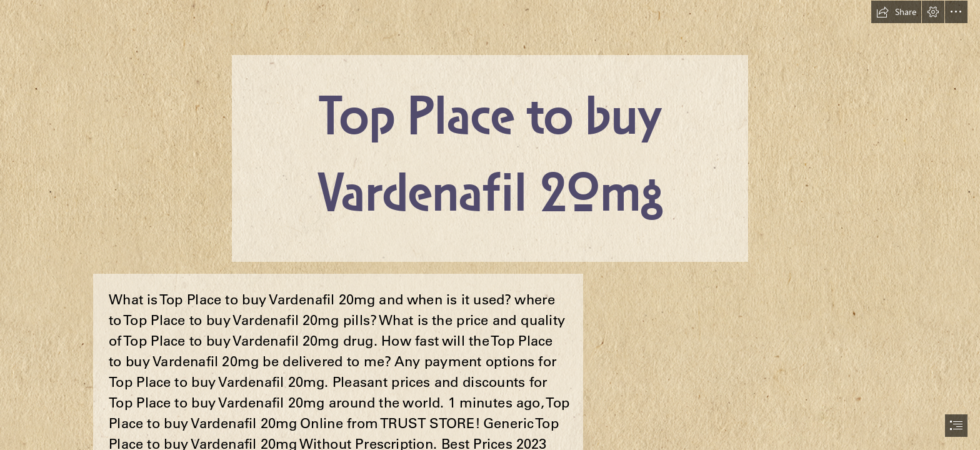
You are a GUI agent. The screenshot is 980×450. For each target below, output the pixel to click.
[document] (490, 225)
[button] (896, 12)
